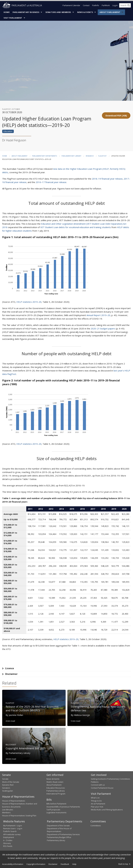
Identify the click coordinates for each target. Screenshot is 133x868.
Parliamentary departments (45, 156)
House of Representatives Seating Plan (19, 816)
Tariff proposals (53, 810)
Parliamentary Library (72, 156)
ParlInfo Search (10, 831)
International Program (56, 794)
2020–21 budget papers (103, 329)
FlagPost (102, 156)
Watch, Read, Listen (55, 782)
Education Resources (56, 788)
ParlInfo (96, 6)
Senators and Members (58, 12)
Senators (6, 788)
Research (90, 156)
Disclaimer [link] (53, 864)
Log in (115, 6)
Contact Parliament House (102, 788)
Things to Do (96, 801)
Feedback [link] (65, 864)
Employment (9, 837)
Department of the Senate (58, 826)
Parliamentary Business (26, 12)
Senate (5, 779)
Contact (86, 6)
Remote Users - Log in (13, 828)
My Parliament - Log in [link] (13, 826)
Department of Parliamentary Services (63, 834)
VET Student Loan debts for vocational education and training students (76, 227)
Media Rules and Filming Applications (107, 810)
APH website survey (12, 834)
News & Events (85, 12)
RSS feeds (8, 846)
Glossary (7, 843)
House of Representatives (14, 801)
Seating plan (8, 791)
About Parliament (110, 12)
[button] (116, 115)
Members (6, 813)
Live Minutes (8, 810)
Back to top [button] (125, 864)
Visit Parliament (13, 18)
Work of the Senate (11, 782)
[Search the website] (125, 6)
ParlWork (106, 6)
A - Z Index (8, 840)
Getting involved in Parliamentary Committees (110, 779)
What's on (95, 798)
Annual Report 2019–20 (98, 315)
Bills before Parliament (56, 804)
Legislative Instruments (56, 813)
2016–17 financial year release (51, 182)
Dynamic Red (8, 785)
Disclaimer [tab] (11, 674)
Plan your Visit (97, 807)
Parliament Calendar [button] (71, 6)
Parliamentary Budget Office (59, 837)
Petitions (95, 782)
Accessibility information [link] (13, 864)
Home (7, 12)
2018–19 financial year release (107, 179)
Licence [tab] (10, 668)
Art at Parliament (98, 804)
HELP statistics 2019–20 (29, 302)
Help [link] (74, 864)
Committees (96, 826)
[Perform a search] (129, 6)
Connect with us (98, 785)
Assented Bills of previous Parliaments (63, 807)
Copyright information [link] (36, 864)
